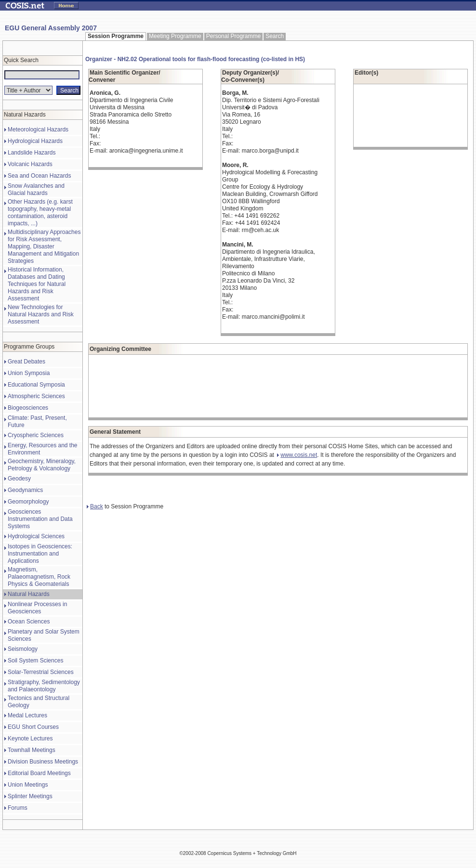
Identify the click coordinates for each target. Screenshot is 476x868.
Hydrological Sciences (36, 536)
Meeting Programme (175, 36)
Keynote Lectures (30, 738)
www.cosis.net (297, 455)
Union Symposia (29, 373)
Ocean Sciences (29, 622)
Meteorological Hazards (38, 130)
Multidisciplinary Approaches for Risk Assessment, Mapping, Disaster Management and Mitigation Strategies (44, 246)
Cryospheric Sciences (36, 435)
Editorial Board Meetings (39, 773)
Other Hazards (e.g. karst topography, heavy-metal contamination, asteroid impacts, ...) (40, 213)
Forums (18, 808)
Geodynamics (25, 490)
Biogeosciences (28, 408)
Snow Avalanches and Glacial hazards (36, 189)
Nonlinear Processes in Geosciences (37, 608)
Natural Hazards (29, 594)
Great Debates (26, 362)
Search (275, 36)
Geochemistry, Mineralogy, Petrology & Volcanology (42, 465)
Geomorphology (28, 502)
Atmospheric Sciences (36, 396)
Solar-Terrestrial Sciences (41, 672)
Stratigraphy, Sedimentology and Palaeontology (44, 686)
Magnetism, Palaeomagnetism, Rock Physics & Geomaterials (39, 577)
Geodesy (19, 479)
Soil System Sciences (35, 661)
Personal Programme (233, 36)
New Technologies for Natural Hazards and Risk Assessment (41, 314)
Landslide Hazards (32, 153)
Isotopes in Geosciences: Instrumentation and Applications (40, 554)
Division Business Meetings (43, 762)
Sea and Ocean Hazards (39, 176)
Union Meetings (28, 785)
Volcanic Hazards (30, 164)
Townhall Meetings (32, 750)
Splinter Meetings (30, 796)
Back (95, 506)
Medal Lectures (27, 715)
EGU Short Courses (33, 727)
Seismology (23, 649)
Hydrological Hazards (35, 141)
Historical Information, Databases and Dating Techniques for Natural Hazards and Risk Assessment (37, 284)
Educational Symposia (36, 385)
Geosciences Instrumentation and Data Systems (40, 519)
